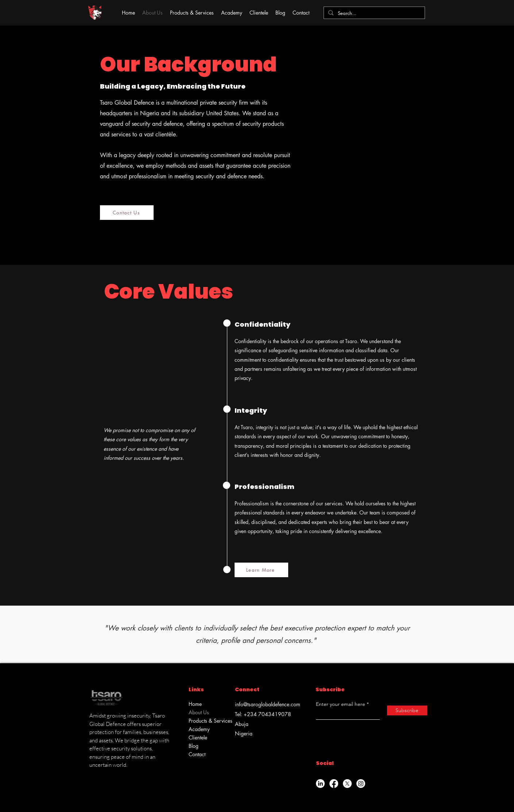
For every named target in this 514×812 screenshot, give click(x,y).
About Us (199, 712)
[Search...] (374, 13)
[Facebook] (334, 784)
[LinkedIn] (320, 784)
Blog (194, 746)
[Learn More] (261, 570)
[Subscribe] (407, 710)
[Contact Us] (127, 213)
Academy (199, 729)
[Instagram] (361, 784)
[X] (347, 784)
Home (195, 704)
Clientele (198, 737)
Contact (197, 754)
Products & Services (207, 721)
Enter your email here (341, 704)
